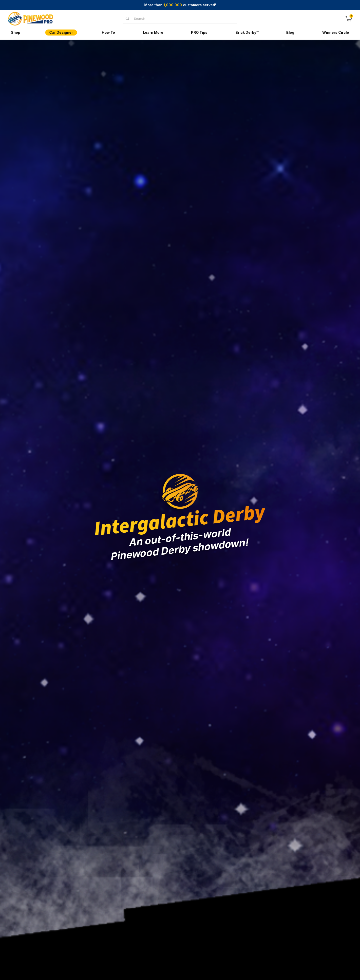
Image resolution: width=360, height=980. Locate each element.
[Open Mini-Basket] (348, 19)
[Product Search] (184, 19)
